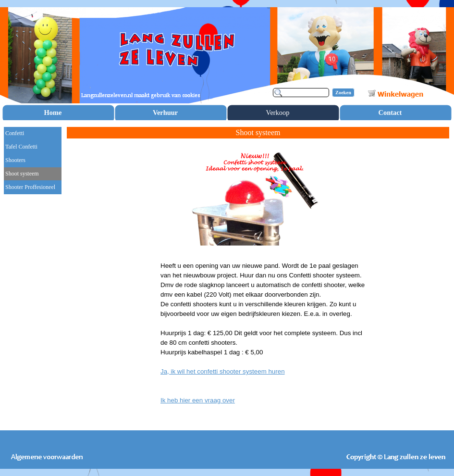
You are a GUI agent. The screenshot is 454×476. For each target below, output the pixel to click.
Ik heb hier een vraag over (198, 400)
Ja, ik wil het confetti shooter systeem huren (223, 371)
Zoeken (343, 93)
